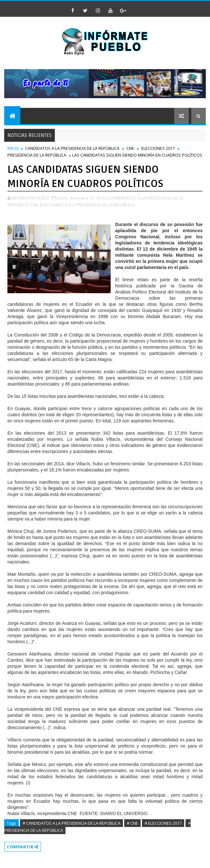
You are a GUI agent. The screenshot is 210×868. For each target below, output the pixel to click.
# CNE (132, 823)
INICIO (13, 148)
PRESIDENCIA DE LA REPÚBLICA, (105, 205)
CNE (130, 148)
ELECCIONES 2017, (57, 205)
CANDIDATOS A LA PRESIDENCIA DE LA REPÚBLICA (72, 148)
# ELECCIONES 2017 (163, 823)
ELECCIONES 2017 (158, 148)
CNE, (35, 205)
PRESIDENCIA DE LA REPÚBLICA (37, 155)
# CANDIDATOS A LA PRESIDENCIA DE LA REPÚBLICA (71, 823)
